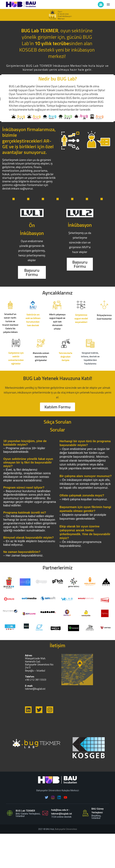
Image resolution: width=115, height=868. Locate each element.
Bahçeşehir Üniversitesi (66, 829)
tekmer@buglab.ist (35, 689)
